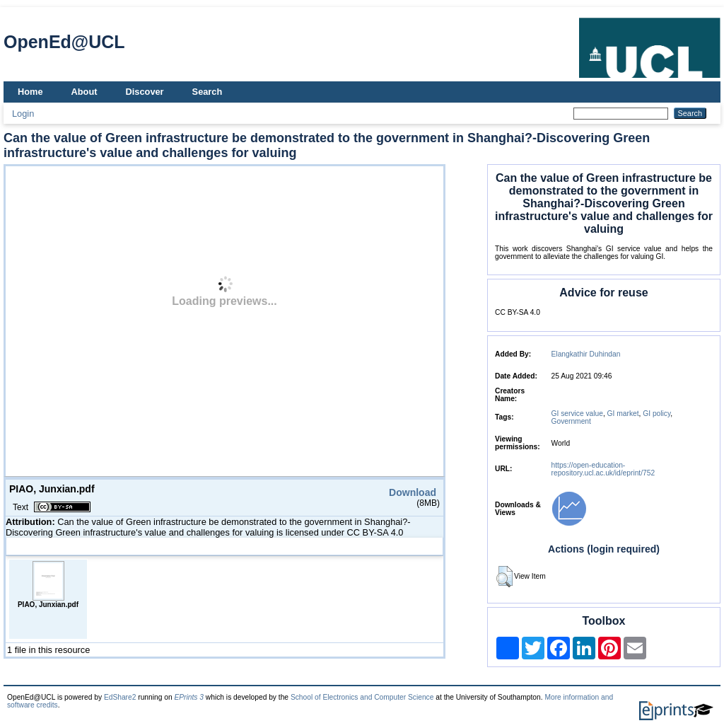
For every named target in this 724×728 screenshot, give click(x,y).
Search (208, 92)
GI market (623, 414)
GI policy (656, 414)
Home (30, 92)
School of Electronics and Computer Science (362, 697)
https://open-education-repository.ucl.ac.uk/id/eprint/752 (603, 469)
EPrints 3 (189, 697)
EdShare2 (120, 697)
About (84, 92)
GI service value (577, 414)
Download (413, 492)
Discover (145, 92)
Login (23, 114)
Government (571, 421)
